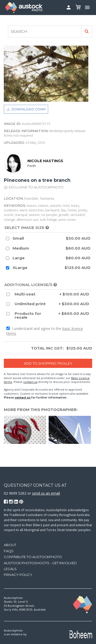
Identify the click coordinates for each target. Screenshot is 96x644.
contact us (30, 382)
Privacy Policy (18, 575)
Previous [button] (6, 430)
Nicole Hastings (45, 161)
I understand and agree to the (45, 331)
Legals (10, 569)
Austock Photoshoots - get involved (40, 563)
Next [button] (90, 430)
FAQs (9, 551)
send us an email (46, 493)
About (10, 545)
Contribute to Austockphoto (33, 557)
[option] (26, 430)
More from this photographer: (41, 410)
